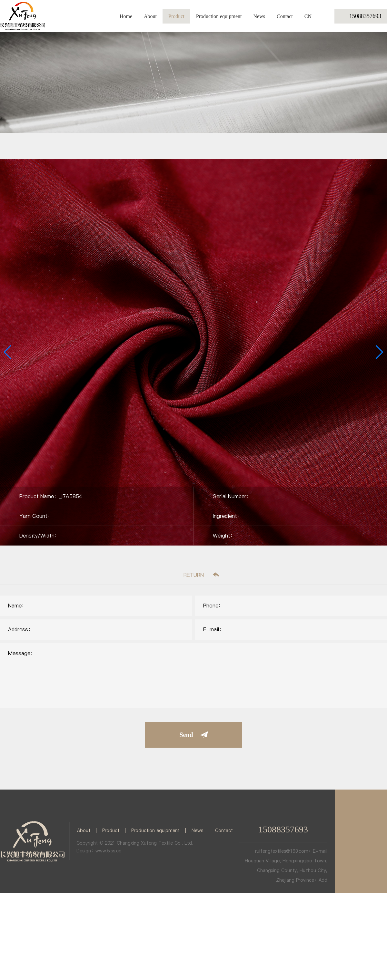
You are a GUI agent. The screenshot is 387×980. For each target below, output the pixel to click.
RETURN (194, 575)
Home (126, 16)
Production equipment (219, 16)
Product (176, 16)
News (259, 16)
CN (308, 16)
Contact (285, 16)
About (150, 16)
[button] (379, 352)
